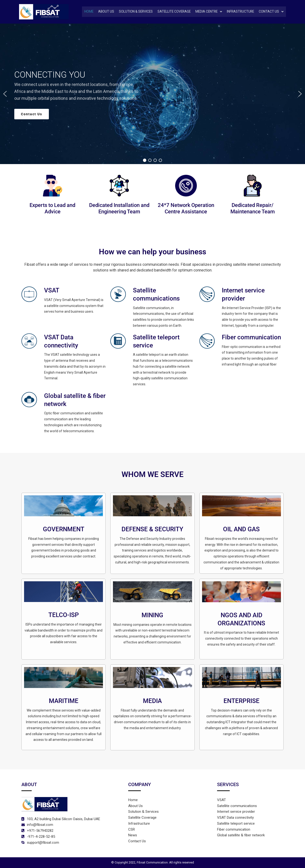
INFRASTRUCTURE (240, 12)
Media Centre (207, 12)
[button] (207, 12)
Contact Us (271, 12)
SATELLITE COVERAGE (172, 12)
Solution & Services (132, 12)
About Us (102, 12)
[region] (152, 94)
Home (85, 12)
